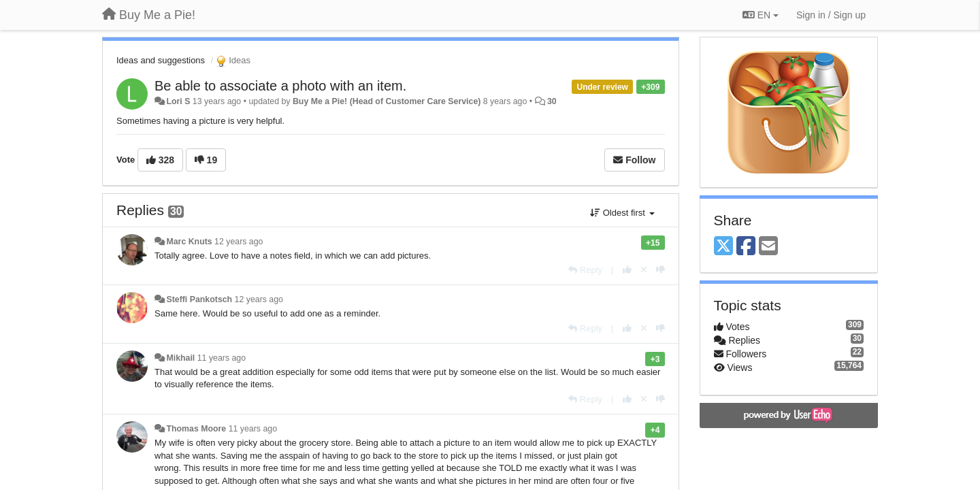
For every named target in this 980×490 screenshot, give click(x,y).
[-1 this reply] (660, 270)
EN (761, 15)
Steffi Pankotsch (199, 299)
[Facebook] (746, 247)
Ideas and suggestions (161, 60)
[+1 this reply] (627, 270)
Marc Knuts (189, 242)
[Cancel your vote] (644, 270)
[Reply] (585, 270)
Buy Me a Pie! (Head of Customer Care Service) (387, 101)
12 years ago (239, 242)
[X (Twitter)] (723, 247)
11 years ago (222, 358)
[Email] (768, 247)
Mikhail (180, 358)
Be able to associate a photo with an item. (280, 86)
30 (552, 101)
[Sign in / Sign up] (831, 15)
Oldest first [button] (622, 213)
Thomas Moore (196, 429)
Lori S (178, 101)
